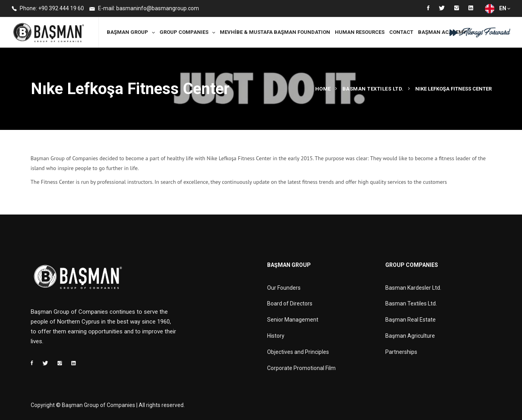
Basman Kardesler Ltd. (413, 288)
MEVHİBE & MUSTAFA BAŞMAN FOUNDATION (275, 32)
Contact (401, 32)
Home (323, 89)
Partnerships (401, 352)
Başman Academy (442, 32)
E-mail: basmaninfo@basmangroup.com (144, 9)
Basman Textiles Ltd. (373, 89)
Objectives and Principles (298, 352)
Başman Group (127, 32)
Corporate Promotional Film (301, 368)
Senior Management (293, 320)
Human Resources (360, 32)
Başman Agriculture (410, 336)
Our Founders (284, 288)
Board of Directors (290, 303)
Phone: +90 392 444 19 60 (48, 9)
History (276, 336)
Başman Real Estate (411, 320)
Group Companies (184, 32)
